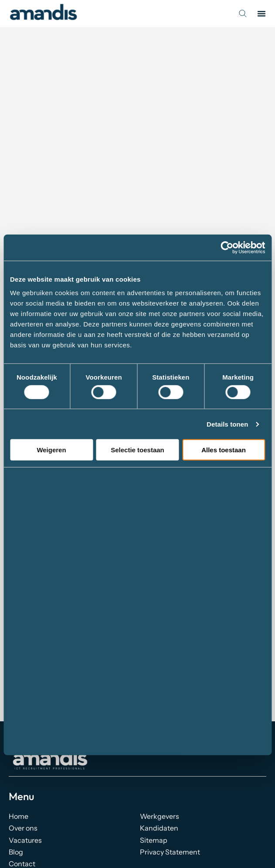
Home (19, 816)
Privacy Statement (170, 852)
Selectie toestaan (137, 450)
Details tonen (227, 424)
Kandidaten (159, 828)
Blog (16, 852)
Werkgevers (160, 816)
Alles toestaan (224, 450)
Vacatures (25, 840)
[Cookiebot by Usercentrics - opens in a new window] (227, 247)
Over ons (23, 828)
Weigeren (51, 450)
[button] (261, 13)
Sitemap (154, 840)
